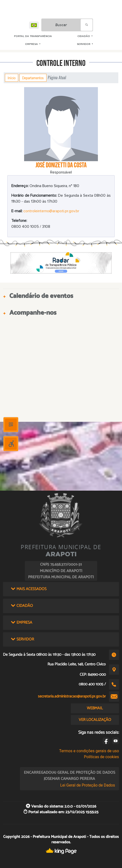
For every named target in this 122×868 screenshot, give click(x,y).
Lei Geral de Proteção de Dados (88, 785)
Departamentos (33, 78)
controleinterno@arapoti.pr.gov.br (51, 211)
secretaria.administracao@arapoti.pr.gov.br (72, 696)
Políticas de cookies (101, 757)
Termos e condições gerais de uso (89, 751)
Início (12, 78)
